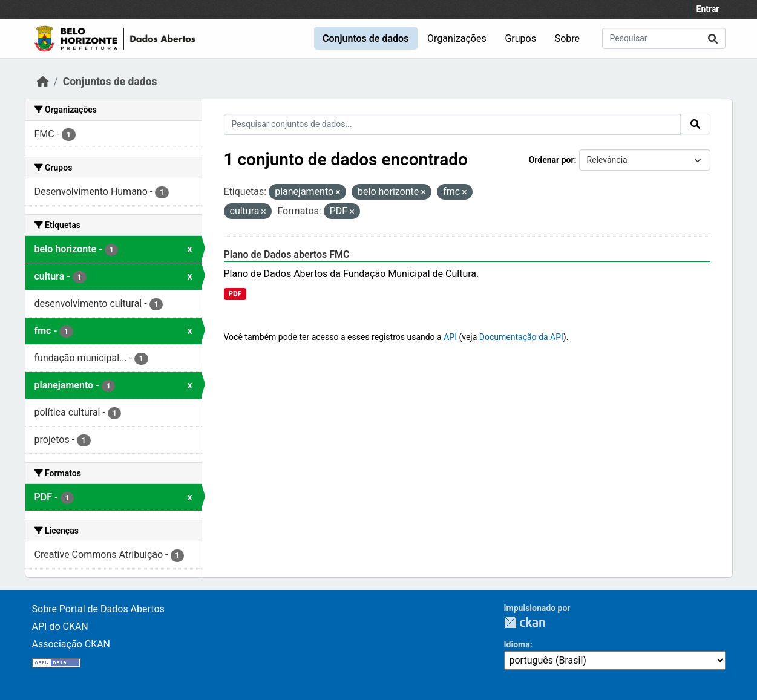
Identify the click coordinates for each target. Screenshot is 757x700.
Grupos (520, 38)
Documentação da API (521, 337)
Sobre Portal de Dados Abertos (98, 609)
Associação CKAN (71, 644)
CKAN (525, 622)
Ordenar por (552, 160)
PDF (235, 294)
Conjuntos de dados (365, 38)
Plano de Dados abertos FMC (287, 254)
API (450, 337)
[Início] (43, 82)
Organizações (457, 38)
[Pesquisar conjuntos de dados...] (664, 38)
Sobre (567, 38)
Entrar (708, 9)
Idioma (517, 644)
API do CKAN (60, 626)
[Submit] (713, 38)
